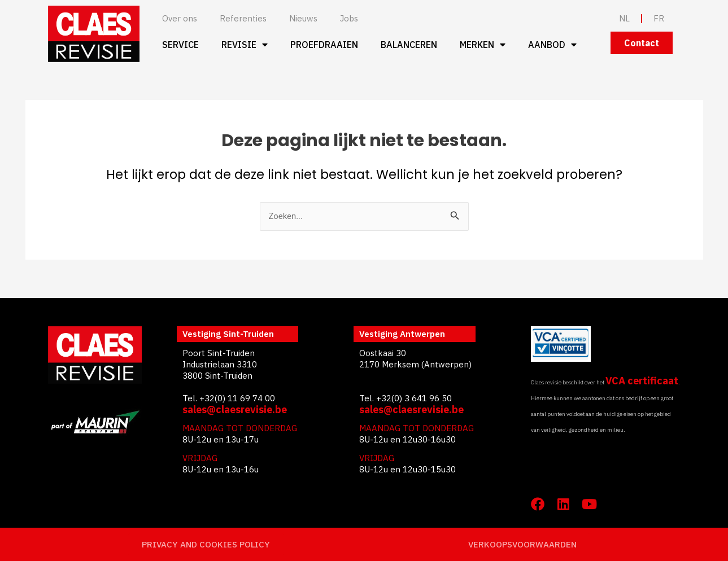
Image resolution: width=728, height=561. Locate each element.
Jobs (349, 18)
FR (659, 18)
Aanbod (552, 45)
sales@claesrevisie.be (235, 409)
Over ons (180, 18)
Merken (483, 45)
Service (180, 45)
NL (624, 18)
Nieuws (303, 18)
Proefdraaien (324, 45)
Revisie (245, 45)
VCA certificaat (642, 381)
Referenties (243, 18)
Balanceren (409, 45)
